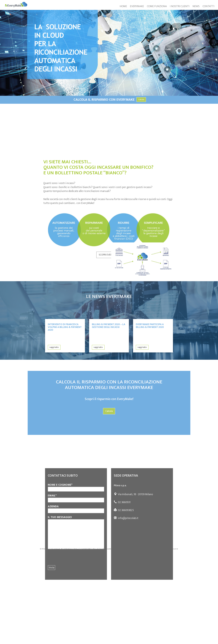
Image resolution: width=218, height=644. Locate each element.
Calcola (141, 99)
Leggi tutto (54, 358)
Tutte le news (109, 348)
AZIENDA (76, 544)
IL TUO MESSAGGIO (76, 568)
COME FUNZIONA (157, 6)
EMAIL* (76, 534)
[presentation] (69, 593)
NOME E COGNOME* (76, 523)
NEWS (196, 6)
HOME (123, 6)
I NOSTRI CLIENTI (180, 6)
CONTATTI (208, 6)
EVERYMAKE (137, 6)
